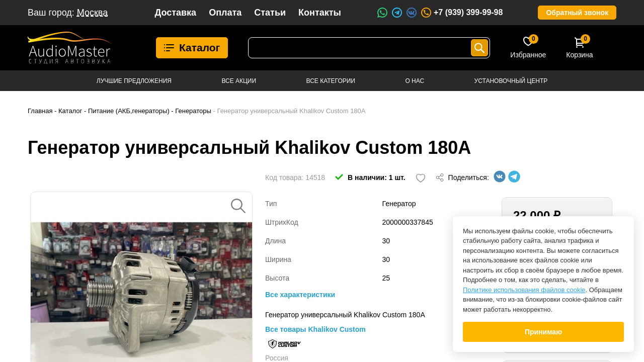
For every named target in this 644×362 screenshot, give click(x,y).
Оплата (225, 13)
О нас (415, 81)
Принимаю (543, 332)
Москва (92, 13)
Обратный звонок (577, 13)
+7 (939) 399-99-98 (461, 13)
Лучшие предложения (134, 81)
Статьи (270, 13)
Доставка (175, 13)
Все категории (331, 81)
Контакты (320, 13)
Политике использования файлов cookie (524, 290)
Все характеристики (300, 295)
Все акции (239, 81)
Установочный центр (511, 81)
